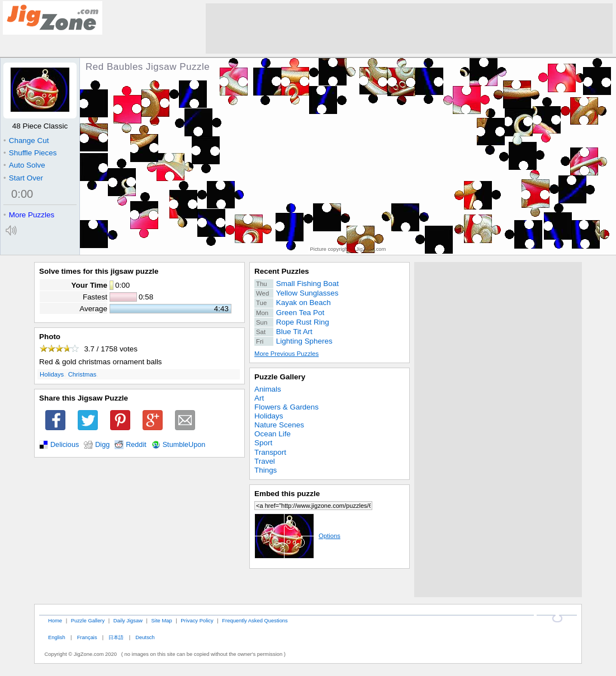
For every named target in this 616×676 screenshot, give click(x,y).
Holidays (52, 374)
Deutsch (145, 637)
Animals (268, 389)
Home (55, 620)
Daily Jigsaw (128, 620)
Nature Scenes (279, 425)
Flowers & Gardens (286, 407)
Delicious (65, 445)
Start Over (23, 178)
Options (297, 536)
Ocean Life (273, 434)
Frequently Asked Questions (255, 620)
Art (259, 398)
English (57, 637)
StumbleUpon (184, 445)
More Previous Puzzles (286, 354)
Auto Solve (24, 165)
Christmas (82, 374)
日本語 (116, 637)
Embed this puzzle (287, 494)
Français (87, 637)
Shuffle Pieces (30, 153)
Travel (265, 461)
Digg (102, 445)
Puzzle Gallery (280, 377)
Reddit (136, 445)
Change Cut (26, 141)
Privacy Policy (197, 620)
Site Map (162, 620)
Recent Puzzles (282, 271)
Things (266, 470)
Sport (263, 443)
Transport (270, 452)
